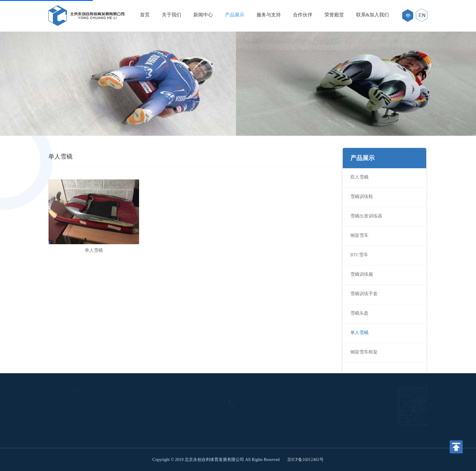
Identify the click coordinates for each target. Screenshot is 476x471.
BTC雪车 (359, 255)
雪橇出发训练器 (366, 216)
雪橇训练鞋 (362, 196)
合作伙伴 (303, 15)
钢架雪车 (359, 235)
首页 (145, 15)
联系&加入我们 (372, 15)
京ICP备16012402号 (305, 460)
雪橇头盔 (359, 313)
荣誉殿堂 (334, 15)
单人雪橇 (359, 333)
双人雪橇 (359, 177)
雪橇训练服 (362, 274)
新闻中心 (203, 15)
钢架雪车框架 (364, 352)
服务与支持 (269, 15)
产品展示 (235, 15)
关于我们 (172, 15)
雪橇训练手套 (364, 294)
